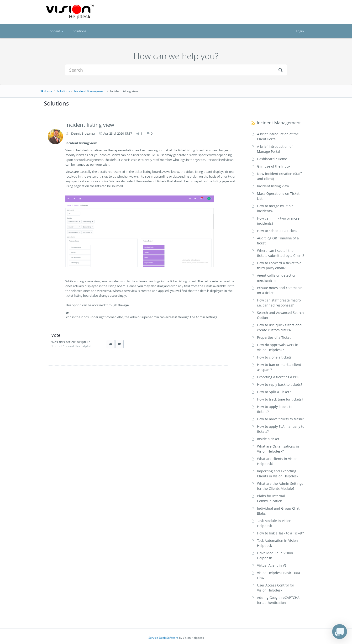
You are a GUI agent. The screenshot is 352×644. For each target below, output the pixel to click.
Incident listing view (273, 186)
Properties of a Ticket (274, 337)
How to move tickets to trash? (280, 419)
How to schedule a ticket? (277, 231)
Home (46, 91)
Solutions (79, 31)
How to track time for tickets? (280, 399)
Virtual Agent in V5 (272, 565)
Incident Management (90, 91)
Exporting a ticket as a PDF (278, 377)
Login (300, 31)
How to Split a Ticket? (274, 392)
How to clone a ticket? (274, 357)
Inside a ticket (268, 439)
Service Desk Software (163, 638)
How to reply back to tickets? (280, 384)
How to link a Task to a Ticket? (280, 533)
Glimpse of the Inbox (274, 166)
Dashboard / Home (272, 159)
